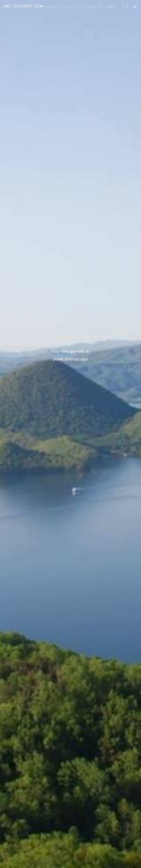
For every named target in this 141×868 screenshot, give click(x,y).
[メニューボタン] (135, 7)
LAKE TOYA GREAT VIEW (22, 6)
